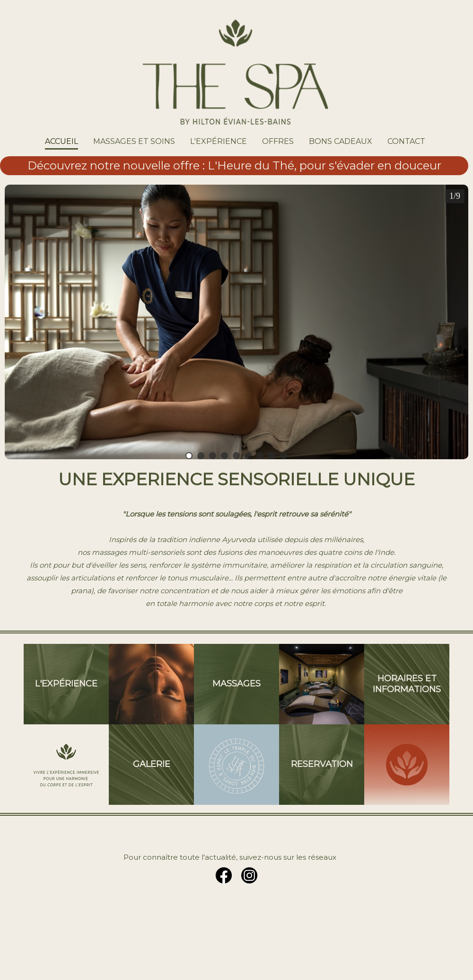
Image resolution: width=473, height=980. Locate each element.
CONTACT (406, 141)
